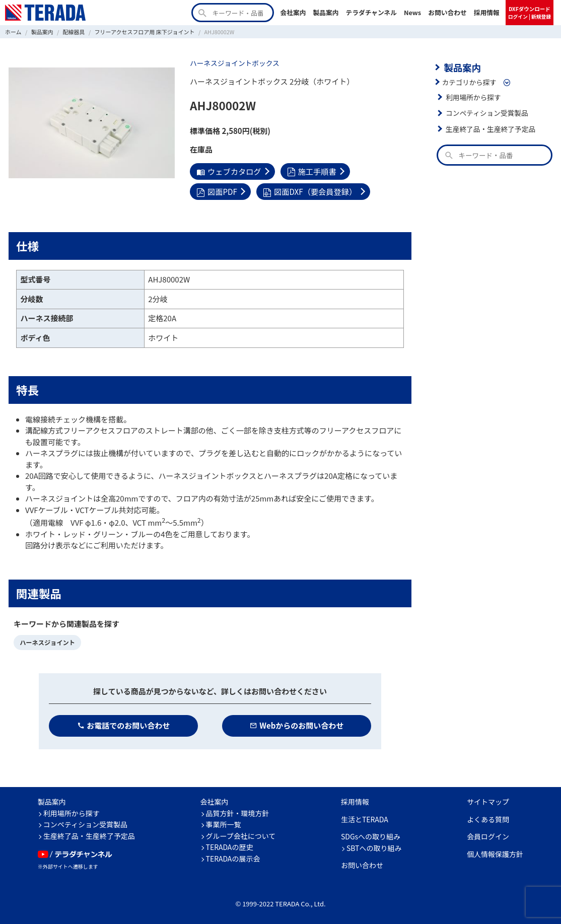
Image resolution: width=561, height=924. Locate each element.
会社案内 (293, 12)
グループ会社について (241, 835)
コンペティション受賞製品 (486, 113)
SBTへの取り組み (374, 847)
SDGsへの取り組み (371, 836)
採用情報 (487, 12)
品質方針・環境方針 (238, 812)
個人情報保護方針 (495, 853)
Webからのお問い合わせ (297, 725)
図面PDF (217, 191)
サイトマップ (488, 801)
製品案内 (326, 12)
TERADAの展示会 (233, 858)
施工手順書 (310, 171)
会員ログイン (488, 836)
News (412, 12)
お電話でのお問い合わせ (124, 725)
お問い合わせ (447, 12)
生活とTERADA (365, 818)
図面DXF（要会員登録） (309, 191)
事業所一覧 (224, 824)
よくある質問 (488, 818)
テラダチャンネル (371, 12)
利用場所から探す (473, 97)
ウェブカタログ (228, 171)
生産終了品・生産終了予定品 (490, 128)
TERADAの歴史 (230, 846)
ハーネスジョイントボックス (234, 63)
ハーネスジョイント (47, 642)
